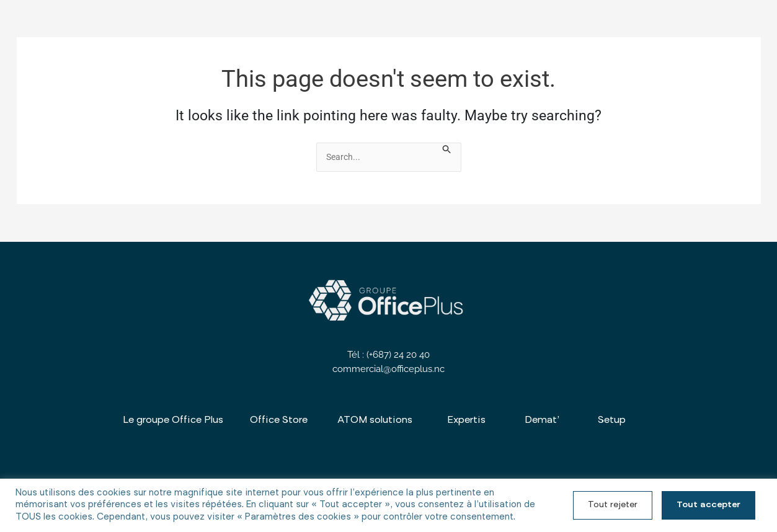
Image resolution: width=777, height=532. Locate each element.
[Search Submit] (448, 150)
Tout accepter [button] (708, 505)
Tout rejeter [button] (613, 505)
